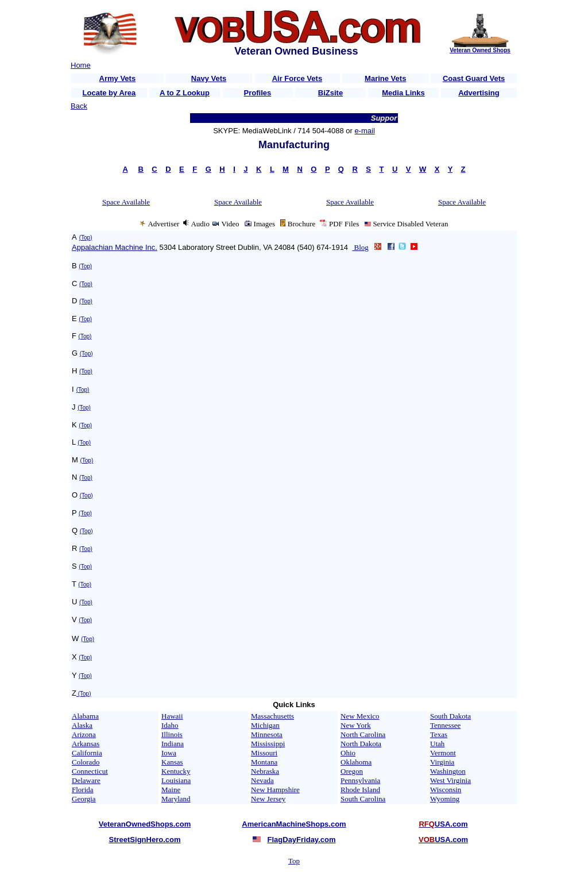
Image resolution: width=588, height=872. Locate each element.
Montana (264, 762)
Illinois (172, 734)
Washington (448, 771)
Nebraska (265, 771)
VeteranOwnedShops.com (145, 824)
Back (79, 106)
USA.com (443, 824)
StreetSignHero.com (145, 840)
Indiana (173, 744)
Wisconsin (446, 790)
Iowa (169, 753)
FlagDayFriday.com (302, 840)
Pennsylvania (360, 780)
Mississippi (268, 744)
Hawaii (172, 716)
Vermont (443, 753)
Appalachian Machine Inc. (115, 247)
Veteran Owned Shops (480, 50)
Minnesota (267, 734)
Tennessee (445, 725)
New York (356, 725)
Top (294, 861)
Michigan (265, 725)
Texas (439, 734)
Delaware (86, 780)
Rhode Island (360, 790)
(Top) (86, 238)
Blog (360, 247)
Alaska (82, 725)
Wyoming (445, 799)
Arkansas (86, 744)
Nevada (262, 780)
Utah (437, 744)
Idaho (170, 725)
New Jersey (268, 799)
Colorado (86, 762)
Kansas (172, 762)
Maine (171, 790)
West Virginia (450, 780)
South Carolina (363, 799)
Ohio (348, 753)
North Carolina (363, 734)
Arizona (84, 734)
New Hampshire (275, 790)
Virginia (442, 762)
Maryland (176, 799)
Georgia (84, 799)
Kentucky (176, 771)
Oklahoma (356, 762)
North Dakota (361, 744)
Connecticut (90, 771)
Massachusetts (272, 716)
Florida (83, 790)
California (87, 753)
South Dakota (450, 716)
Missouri (264, 753)
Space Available (126, 202)
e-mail (364, 131)
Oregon (352, 771)
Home (81, 65)
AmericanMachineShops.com (294, 824)
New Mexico (360, 716)
